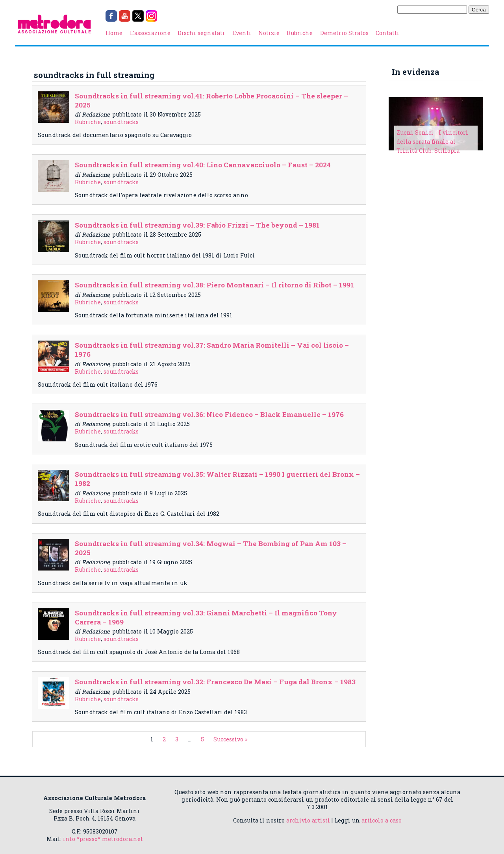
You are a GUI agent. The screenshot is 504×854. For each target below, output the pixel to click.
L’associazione (150, 33)
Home (114, 33)
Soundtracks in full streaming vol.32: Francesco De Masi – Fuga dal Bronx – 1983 (215, 682)
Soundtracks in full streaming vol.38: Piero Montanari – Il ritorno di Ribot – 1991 (214, 285)
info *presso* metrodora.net (103, 839)
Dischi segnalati (201, 33)
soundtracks (121, 122)
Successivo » (231, 739)
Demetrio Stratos (344, 33)
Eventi (242, 33)
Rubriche (300, 33)
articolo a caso (382, 820)
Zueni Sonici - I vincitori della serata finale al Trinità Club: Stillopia (432, 142)
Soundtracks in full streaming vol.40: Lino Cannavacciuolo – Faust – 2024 (203, 165)
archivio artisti (308, 820)
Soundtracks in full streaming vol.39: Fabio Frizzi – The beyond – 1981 (197, 225)
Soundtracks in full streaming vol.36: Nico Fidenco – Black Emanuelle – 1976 (209, 414)
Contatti (387, 33)
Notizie (269, 33)
